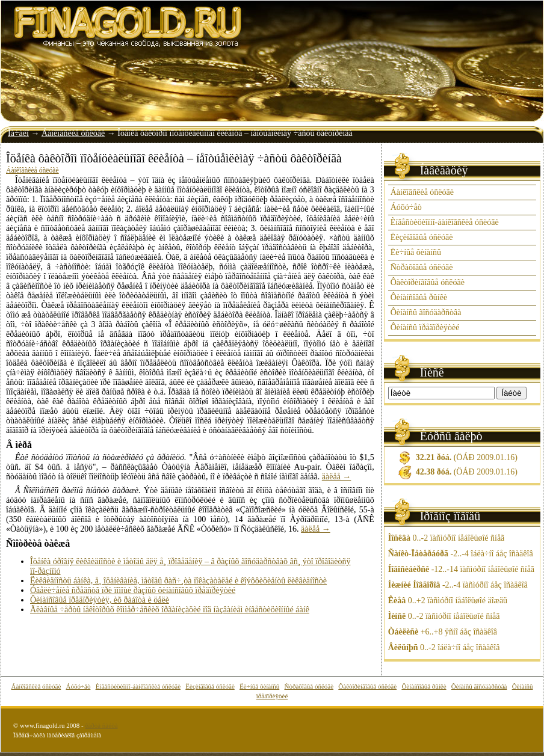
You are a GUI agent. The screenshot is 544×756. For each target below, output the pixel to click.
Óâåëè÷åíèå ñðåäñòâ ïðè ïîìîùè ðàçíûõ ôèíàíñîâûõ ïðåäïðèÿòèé (133, 590)
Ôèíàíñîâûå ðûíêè (419, 297)
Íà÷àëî (18, 133)
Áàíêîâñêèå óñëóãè (73, 133)
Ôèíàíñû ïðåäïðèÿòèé (425, 327)
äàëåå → (337, 477)
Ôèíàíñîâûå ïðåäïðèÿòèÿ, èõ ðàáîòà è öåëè (100, 600)
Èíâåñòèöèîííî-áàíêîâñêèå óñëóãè (445, 222)
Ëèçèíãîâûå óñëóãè (422, 237)
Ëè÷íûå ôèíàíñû (416, 252)
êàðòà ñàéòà (101, 725)
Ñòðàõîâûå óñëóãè (422, 267)
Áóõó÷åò (406, 207)
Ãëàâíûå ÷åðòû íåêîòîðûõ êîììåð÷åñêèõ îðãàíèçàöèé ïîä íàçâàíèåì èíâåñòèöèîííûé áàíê (170, 610)
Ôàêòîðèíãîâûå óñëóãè (428, 282)
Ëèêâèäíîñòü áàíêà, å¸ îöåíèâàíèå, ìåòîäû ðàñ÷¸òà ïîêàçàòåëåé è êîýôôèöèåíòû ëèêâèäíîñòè (178, 581)
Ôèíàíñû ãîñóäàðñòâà (426, 312)
